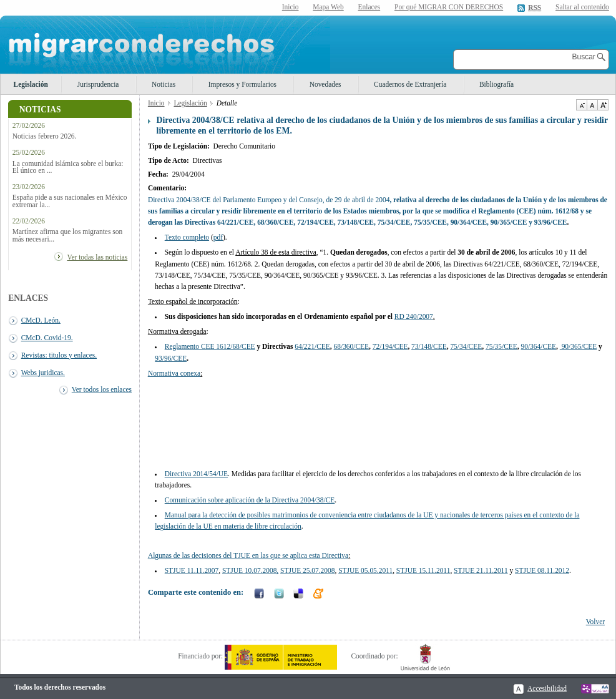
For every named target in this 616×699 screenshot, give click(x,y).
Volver (595, 622)
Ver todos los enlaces (102, 389)
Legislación (31, 84)
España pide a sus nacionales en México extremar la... (70, 201)
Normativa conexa (174, 373)
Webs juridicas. (43, 373)
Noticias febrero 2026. (45, 136)
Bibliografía (496, 84)
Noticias (164, 84)
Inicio (291, 7)
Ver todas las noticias (97, 257)
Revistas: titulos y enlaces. (59, 355)
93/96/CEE (171, 358)
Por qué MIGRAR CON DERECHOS (449, 7)
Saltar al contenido (582, 7)
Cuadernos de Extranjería (410, 84)
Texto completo (187, 237)
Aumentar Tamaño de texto (603, 105)
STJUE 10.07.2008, (250, 570)
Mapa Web (328, 7)
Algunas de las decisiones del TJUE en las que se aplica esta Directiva (248, 555)
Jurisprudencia (98, 84)
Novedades (325, 84)
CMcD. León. (41, 320)
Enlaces (369, 7)
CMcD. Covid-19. (47, 338)
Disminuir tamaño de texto (581, 105)
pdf (218, 237)
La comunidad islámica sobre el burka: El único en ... (68, 167)
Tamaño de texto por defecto (592, 105)
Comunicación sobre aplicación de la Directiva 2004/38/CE (250, 500)
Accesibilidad (547, 688)
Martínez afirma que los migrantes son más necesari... (67, 235)
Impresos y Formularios (242, 84)
